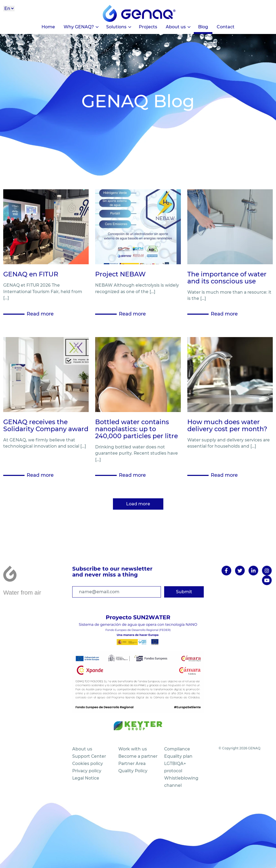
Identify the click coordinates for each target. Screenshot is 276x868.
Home (48, 27)
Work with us (133, 749)
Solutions (116, 27)
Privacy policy (87, 771)
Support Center (89, 756)
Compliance (177, 749)
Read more (40, 314)
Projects (148, 27)
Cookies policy (88, 764)
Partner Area (132, 764)
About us (176, 27)
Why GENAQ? (79, 27)
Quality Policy (133, 771)
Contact (226, 27)
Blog (203, 27)
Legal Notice (86, 778)
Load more (138, 504)
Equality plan (178, 756)
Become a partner (138, 756)
